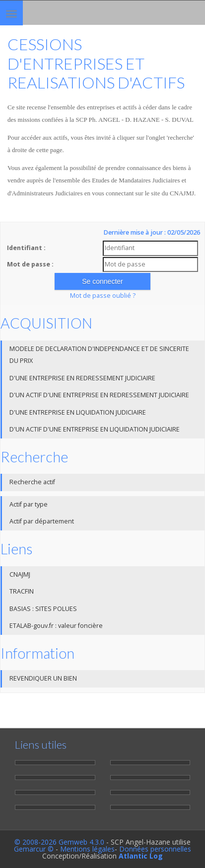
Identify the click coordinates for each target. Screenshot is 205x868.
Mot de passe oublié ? (103, 296)
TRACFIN (22, 591)
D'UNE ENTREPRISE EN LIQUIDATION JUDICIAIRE (78, 412)
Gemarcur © (34, 849)
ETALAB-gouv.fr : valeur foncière (56, 626)
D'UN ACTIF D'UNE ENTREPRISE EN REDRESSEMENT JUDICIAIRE (99, 395)
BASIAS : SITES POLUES (43, 609)
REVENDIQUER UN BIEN (43, 678)
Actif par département (42, 521)
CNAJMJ (20, 574)
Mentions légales (87, 849)
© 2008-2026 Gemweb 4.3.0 (59, 842)
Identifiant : (26, 248)
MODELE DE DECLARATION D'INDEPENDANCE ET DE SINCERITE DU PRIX (99, 355)
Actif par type (29, 504)
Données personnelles (155, 849)
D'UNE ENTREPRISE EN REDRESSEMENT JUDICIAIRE (82, 378)
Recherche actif (32, 482)
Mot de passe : (30, 264)
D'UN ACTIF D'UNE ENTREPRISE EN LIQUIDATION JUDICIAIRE (95, 429)
